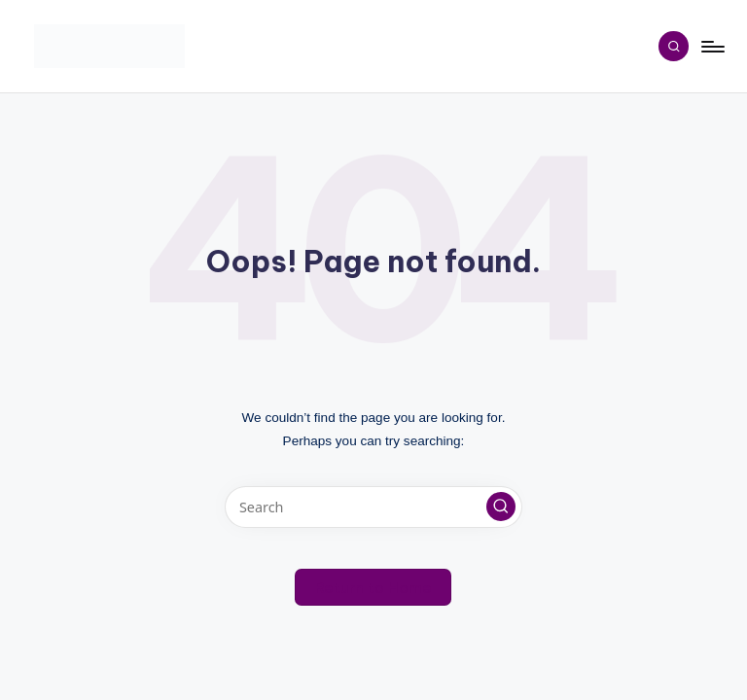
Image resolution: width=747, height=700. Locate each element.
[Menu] (711, 47)
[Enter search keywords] (373, 507)
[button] (501, 507)
